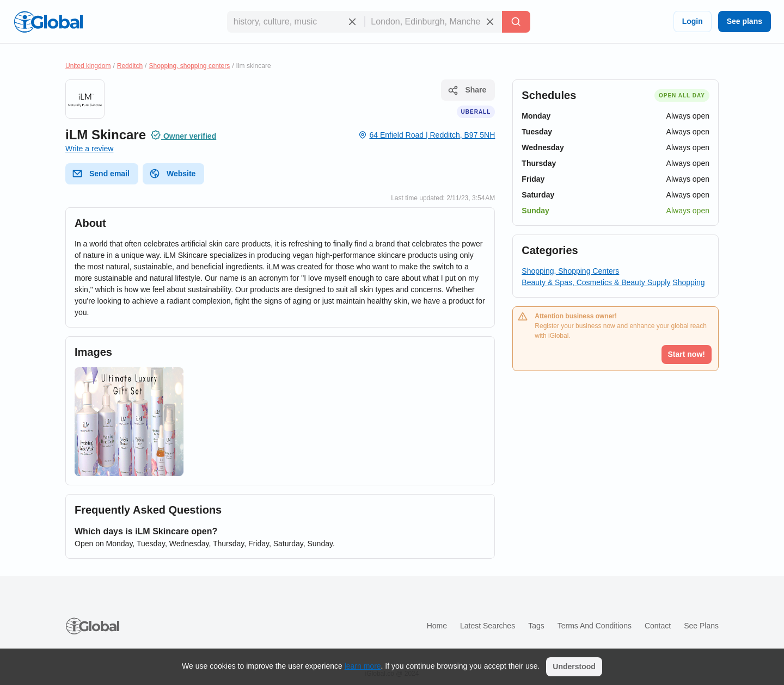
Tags (536, 626)
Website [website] (172, 174)
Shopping (688, 282)
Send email (101, 174)
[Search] (516, 22)
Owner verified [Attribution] (183, 135)
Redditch (130, 66)
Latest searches (488, 626)
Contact (658, 626)
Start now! (687, 354)
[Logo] (48, 22)
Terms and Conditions (595, 626)
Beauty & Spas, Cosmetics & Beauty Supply (596, 282)
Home (437, 626)
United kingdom (88, 66)
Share (467, 90)
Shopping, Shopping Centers (570, 271)
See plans (745, 21)
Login (693, 21)
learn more (363, 666)
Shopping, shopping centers (189, 66)
